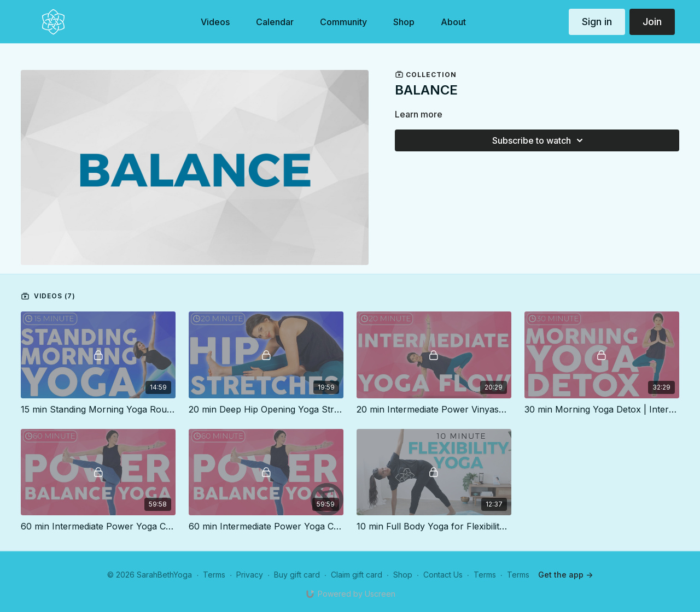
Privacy (250, 575)
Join (652, 22)
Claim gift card (357, 575)
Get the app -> (565, 575)
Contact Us (443, 575)
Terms (214, 575)
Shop (403, 575)
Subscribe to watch (539, 140)
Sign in (597, 22)
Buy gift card (297, 575)
